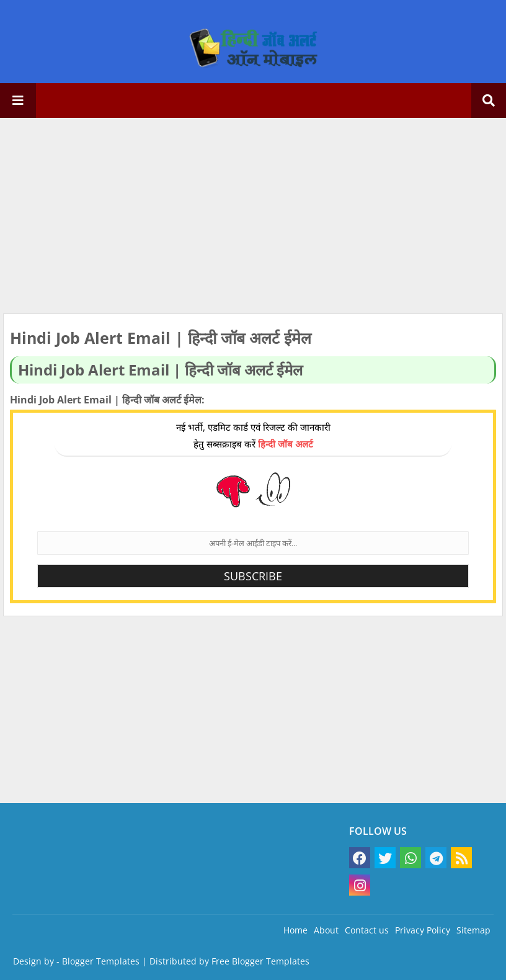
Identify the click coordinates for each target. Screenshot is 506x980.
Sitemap (473, 930)
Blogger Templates (101, 961)
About (326, 930)
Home (295, 930)
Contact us (367, 930)
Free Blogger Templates (260, 961)
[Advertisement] (253, 217)
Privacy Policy (423, 930)
